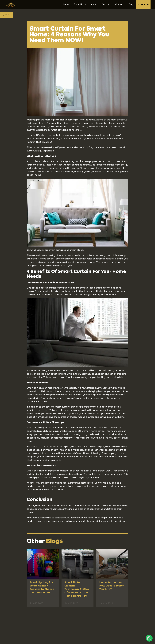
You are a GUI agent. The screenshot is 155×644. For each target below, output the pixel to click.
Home (66, 4)
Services (106, 4)
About (94, 4)
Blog (131, 4)
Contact (120, 4)
